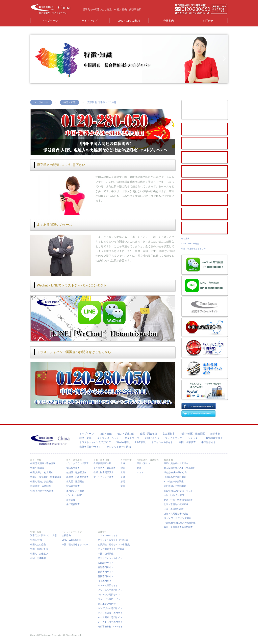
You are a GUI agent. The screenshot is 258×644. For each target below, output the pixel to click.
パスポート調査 (74, 495)
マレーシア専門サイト (109, 595)
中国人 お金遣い (39, 554)
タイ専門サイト (106, 581)
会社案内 (169, 21)
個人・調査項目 (126, 434)
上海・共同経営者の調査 (176, 514)
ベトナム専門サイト (108, 585)
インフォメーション (108, 438)
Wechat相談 (123, 442)
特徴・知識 (70, 102)
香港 (139, 468)
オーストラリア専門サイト (111, 622)
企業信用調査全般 (102, 463)
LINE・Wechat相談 (129, 21)
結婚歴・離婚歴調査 (76, 472)
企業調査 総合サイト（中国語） (115, 544)
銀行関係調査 (73, 504)
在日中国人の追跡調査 (175, 486)
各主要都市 (169, 434)
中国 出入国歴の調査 (174, 495)
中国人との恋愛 (38, 544)
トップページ (50, 21)
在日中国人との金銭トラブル (178, 491)
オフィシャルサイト (162, 442)
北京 (123, 468)
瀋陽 (123, 481)
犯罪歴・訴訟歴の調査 (77, 477)
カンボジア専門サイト (109, 604)
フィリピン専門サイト (109, 599)
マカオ (140, 472)
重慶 (123, 486)
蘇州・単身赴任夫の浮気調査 (178, 527)
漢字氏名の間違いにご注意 (44, 535)
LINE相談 (140, 442)
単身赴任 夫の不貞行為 (175, 472)
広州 (123, 472)
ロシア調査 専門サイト (110, 617)
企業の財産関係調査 (104, 472)
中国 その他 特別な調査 (42, 491)
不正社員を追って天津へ (176, 463)
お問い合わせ (152, 438)
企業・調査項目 (149, 434)
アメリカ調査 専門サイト (111, 613)
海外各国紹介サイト (90, 447)
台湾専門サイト (106, 572)
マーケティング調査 (104, 477)
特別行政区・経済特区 (193, 434)
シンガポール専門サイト (110, 608)
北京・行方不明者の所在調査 (178, 500)
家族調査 (71, 500)
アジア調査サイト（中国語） (112, 549)
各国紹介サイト (106, 563)
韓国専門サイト (106, 576)
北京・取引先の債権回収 (176, 504)
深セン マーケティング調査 (177, 518)
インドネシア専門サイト (110, 590)
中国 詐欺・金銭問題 (41, 486)
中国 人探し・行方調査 (42, 472)
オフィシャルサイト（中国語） (113, 540)
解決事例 (215, 434)
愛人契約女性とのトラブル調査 (179, 468)
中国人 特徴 (36, 540)
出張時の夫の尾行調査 (175, 477)
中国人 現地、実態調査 (42, 481)
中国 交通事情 (38, 558)
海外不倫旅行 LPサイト (110, 626)
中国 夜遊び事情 (39, 549)
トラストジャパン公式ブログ (95, 442)
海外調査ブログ (214, 438)
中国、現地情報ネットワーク (196, 249)
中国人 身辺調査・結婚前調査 (46, 477)
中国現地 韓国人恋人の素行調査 (180, 523)
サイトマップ (89, 21)
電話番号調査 (73, 468)
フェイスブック (174, 438)
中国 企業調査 (187, 442)
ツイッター (194, 438)
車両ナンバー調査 (75, 491)
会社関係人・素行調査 (105, 468)
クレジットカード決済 (119, 447)
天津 (123, 477)
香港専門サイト (106, 567)
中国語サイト (209, 442)
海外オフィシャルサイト (110, 558)
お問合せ (208, 21)
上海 (123, 463)
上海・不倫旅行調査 (174, 509)
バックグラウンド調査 (77, 463)
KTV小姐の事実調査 (174, 481)
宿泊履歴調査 (73, 486)
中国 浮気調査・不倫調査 (43, 463)
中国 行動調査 (37, 468)
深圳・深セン (143, 463)
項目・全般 (106, 434)
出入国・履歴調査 (75, 481)
